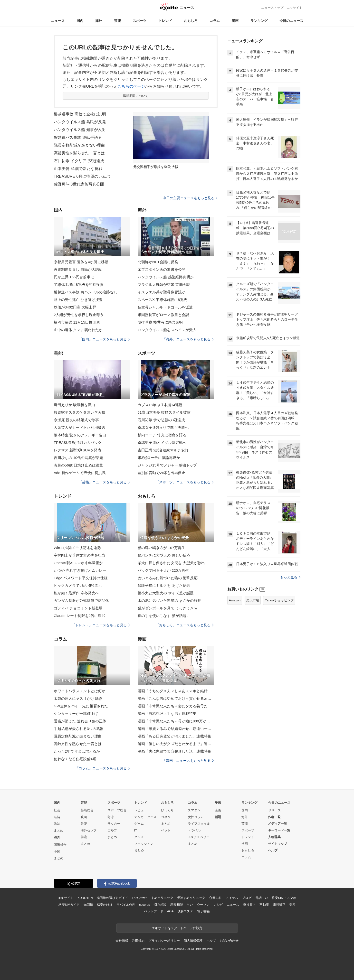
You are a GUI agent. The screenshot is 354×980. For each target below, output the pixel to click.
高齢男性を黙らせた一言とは (79, 153)
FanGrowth (139, 898)
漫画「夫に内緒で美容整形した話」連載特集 (174, 751)
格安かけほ (105, 905)
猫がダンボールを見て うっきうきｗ (168, 608)
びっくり (167, 810)
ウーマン (203, 905)
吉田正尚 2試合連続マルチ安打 (163, 450)
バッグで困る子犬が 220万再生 (163, 570)
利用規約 (138, 941)
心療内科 (215, 898)
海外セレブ (89, 830)
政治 (57, 824)
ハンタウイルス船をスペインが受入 (167, 330)
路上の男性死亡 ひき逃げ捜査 (78, 300)
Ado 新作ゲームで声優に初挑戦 (80, 473)
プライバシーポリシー (164, 941)
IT (136, 830)
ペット (166, 830)
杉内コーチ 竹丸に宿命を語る (162, 435)
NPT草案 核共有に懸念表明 (160, 322)
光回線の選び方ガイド (112, 898)
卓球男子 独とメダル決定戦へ (162, 443)
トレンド (165, 21)
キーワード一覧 (279, 830)
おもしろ (191, 21)
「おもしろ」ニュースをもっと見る (185, 625)
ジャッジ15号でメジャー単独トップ (167, 465)
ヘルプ (273, 850)
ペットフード (154, 911)
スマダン (194, 810)
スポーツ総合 (117, 810)
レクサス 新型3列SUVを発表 (78, 450)
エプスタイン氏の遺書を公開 (162, 269)
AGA (170, 911)
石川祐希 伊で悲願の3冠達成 (161, 420)
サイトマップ (277, 844)
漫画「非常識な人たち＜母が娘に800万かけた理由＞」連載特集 (176, 721)
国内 (80, 21)
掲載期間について (136, 96)
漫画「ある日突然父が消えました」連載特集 (174, 736)
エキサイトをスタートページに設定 (177, 928)
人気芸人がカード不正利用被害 (80, 427)
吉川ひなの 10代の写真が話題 (79, 458)
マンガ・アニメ (145, 817)
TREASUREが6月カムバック (78, 443)
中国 (57, 852)
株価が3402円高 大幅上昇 (75, 307)
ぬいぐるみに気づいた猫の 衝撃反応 (168, 578)
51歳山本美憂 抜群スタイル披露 (164, 412)
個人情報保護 (193, 941)
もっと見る (290, 577)
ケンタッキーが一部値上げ (76, 714)
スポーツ (140, 21)
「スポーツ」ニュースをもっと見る (185, 482)
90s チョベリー (199, 837)
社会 (57, 810)
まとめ (59, 830)
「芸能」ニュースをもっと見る (104, 482)
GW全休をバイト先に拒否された (81, 706)
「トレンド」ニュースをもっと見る (101, 625)
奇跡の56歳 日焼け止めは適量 (79, 465)
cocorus (145, 905)
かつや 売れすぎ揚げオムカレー (80, 570)
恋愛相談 (177, 905)
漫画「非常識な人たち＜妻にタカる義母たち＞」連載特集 (176, 706)
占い (190, 905)
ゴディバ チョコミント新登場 (78, 608)
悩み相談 (160, 905)
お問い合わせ (229, 941)
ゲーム (139, 824)
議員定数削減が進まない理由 (79, 145)
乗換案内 (249, 905)
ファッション (144, 844)
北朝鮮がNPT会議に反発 (158, 262)
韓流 (84, 837)
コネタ (166, 817)
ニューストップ (272, 8)
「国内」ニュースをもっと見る (104, 339)
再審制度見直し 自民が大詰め (78, 269)
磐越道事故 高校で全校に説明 (80, 114)
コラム (215, 21)
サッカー (114, 824)
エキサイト (294, 8)
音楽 (84, 824)
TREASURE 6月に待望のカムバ (82, 176)
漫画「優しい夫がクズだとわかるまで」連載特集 (176, 744)
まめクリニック (162, 898)
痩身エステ (185, 911)
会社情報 (122, 941)
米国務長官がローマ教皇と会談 (163, 315)
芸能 (117, 21)
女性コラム (196, 817)
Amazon (235, 600)
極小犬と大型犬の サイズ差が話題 (166, 593)
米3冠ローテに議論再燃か (159, 458)
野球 (111, 817)
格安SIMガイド (69, 905)
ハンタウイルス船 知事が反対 (80, 130)
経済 (57, 817)
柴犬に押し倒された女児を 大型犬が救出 (171, 563)
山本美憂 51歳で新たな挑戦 (78, 169)
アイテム (232, 898)
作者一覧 (274, 817)
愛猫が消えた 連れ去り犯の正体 (80, 721)
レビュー (141, 810)
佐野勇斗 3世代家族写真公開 (79, 184)
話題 (218, 817)
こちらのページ (131, 86)
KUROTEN (85, 898)
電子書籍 (203, 911)
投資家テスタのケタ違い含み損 (80, 412)
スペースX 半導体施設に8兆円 (163, 300)
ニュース (58, 21)
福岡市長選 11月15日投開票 (77, 322)
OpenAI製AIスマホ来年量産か (78, 563)
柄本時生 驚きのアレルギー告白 (80, 435)
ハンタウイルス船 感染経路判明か (166, 277)
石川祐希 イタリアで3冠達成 (79, 161)
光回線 (88, 905)
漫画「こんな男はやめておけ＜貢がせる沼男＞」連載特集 (176, 698)
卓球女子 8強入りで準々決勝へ (163, 427)
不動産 (264, 905)
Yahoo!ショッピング (279, 600)
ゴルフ (112, 830)
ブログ (247, 898)
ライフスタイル (199, 824)
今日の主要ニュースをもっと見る (190, 198)
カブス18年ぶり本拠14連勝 (160, 405)
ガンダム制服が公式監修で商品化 (81, 601)
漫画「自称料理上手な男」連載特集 (167, 714)
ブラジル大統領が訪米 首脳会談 (164, 285)
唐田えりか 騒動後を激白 (75, 405)
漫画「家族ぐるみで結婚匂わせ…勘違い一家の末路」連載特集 (176, 729)
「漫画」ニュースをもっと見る (188, 761)
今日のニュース (291, 21)
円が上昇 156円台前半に (74, 277)
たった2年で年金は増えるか (77, 751)
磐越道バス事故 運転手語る (78, 137)
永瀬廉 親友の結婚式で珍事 (77, 420)
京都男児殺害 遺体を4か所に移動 (81, 262)
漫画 (235, 21)
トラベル (194, 830)
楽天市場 (253, 600)
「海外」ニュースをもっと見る (188, 339)
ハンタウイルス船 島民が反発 (80, 122)
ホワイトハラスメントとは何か (80, 691)
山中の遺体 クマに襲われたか (78, 330)
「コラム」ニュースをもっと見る (103, 768)
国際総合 (60, 845)
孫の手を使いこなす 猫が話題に (164, 616)
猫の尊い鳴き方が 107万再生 (162, 548)
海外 (99, 21)
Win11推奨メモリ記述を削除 (77, 548)
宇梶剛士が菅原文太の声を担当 (80, 555)
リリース (275, 810)
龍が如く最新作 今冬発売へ (77, 593)
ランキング (259, 21)
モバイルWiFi (126, 905)
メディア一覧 (277, 824)
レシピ (218, 905)
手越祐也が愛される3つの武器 (79, 729)
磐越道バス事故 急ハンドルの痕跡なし (86, 292)
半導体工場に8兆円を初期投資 (79, 285)
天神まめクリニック (191, 898)
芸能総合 (87, 810)
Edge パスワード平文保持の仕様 (81, 578)
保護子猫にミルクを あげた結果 (164, 585)
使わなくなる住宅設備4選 (75, 759)
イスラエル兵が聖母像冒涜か (162, 292)
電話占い (262, 898)
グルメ (139, 837)
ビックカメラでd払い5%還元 (78, 585)
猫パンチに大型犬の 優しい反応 (164, 555)
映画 (84, 817)
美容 (292, 905)
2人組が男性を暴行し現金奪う (79, 315)
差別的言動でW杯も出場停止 (162, 473)
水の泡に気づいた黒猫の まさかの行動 (169, 601)
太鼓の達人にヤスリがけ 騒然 (78, 698)
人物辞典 (274, 837)
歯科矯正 (279, 905)
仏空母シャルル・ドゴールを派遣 (165, 307)
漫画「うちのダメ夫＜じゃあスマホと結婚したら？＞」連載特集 (176, 691)
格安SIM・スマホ (284, 898)
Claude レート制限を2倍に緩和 (80, 616)
